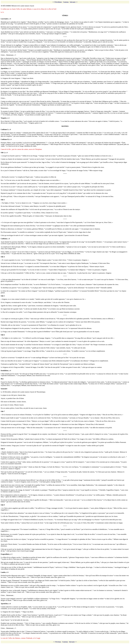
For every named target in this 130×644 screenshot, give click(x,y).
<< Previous (57, 642)
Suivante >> (74, 2)
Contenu (66, 2)
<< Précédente (57, 2)
